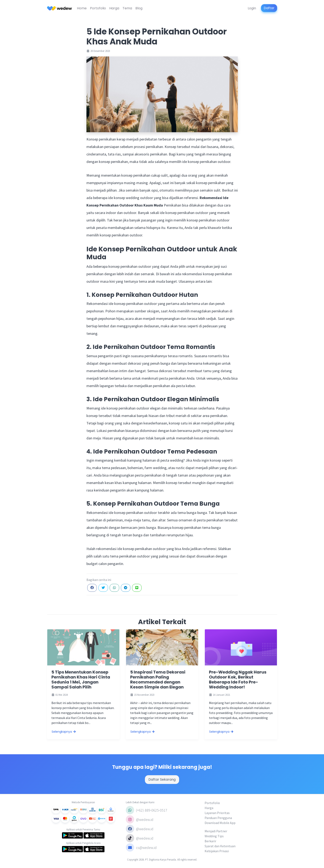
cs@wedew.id (141, 847)
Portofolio (98, 8)
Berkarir (210, 841)
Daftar (269, 8)
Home (82, 8)
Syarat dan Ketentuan (220, 846)
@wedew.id (140, 819)
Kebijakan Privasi (217, 851)
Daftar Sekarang (162, 779)
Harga (114, 8)
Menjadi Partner (216, 831)
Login (252, 8)
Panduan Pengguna (218, 818)
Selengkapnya (64, 732)
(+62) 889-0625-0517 (147, 810)
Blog (139, 8)
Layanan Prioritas (217, 813)
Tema (127, 8)
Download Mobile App (220, 823)
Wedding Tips (214, 836)
